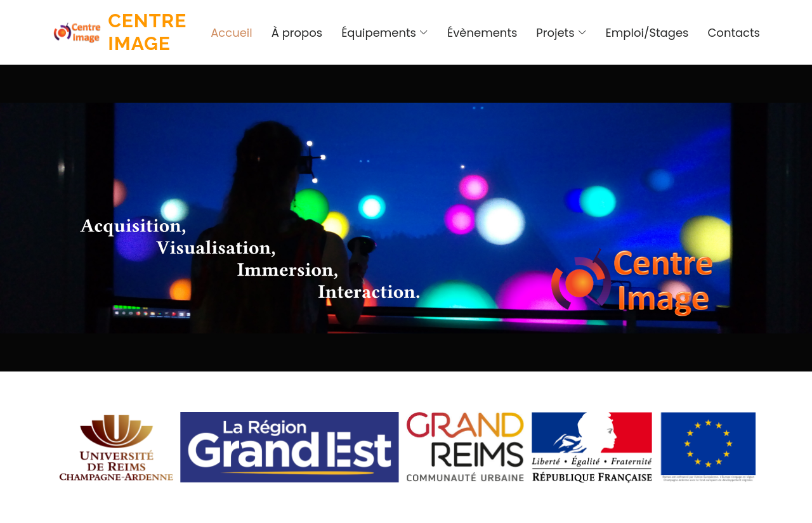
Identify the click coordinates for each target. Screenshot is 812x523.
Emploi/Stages (647, 33)
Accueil (232, 33)
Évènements (482, 33)
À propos (297, 33)
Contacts (734, 33)
